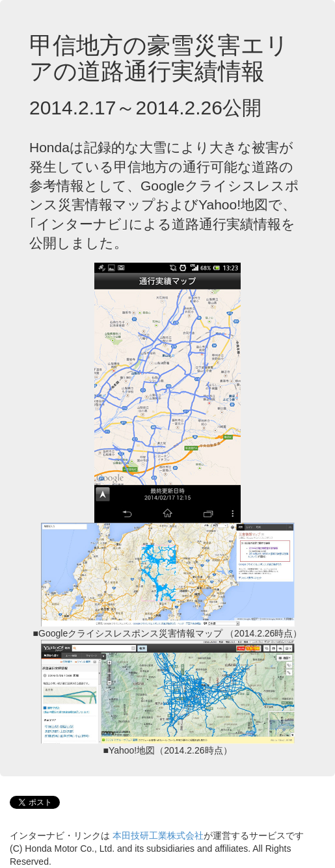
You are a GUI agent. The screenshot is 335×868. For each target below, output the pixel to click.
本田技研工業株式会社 (158, 835)
